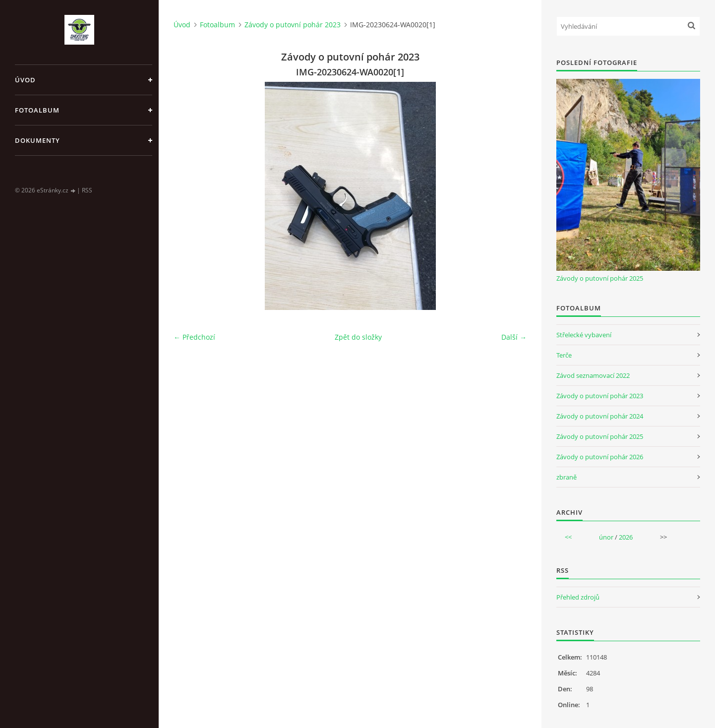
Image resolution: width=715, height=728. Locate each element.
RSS (87, 190)
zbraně (566, 477)
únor (606, 537)
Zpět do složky (358, 337)
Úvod (25, 80)
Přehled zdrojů (578, 597)
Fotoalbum (37, 110)
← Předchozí (194, 337)
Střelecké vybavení (584, 335)
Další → (514, 337)
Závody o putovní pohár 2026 (600, 457)
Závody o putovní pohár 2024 (600, 416)
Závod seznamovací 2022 (593, 375)
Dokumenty (37, 140)
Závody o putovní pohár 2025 (600, 278)
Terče (564, 355)
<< (568, 537)
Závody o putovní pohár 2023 (293, 25)
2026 (626, 537)
